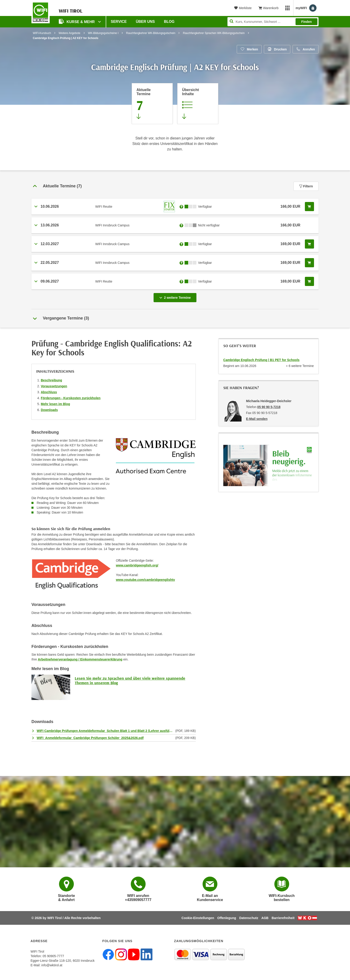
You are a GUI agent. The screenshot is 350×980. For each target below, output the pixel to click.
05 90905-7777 (53, 956)
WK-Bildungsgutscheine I (103, 33)
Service (119, 22)
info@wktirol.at (52, 965)
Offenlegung (227, 918)
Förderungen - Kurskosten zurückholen (71, 398)
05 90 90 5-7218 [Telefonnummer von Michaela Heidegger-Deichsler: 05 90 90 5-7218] (269, 407)
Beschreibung (51, 380)
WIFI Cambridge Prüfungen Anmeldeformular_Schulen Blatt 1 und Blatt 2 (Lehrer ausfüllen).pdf (105, 731)
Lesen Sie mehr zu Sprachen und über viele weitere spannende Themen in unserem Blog (130, 680)
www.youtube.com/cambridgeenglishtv (145, 580)
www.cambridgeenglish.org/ (137, 565)
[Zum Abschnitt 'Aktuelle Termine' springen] (152, 104)
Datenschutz (249, 918)
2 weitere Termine (176, 296)
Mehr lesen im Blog (55, 404)
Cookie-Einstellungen (198, 918)
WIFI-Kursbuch (42, 33)
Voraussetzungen (54, 386)
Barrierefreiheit (283, 918)
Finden (306, 22)
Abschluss (49, 392)
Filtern (306, 186)
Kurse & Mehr (77, 21)
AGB (265, 918)
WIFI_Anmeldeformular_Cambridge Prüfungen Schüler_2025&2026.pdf (90, 738)
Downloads (49, 410)
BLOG (169, 22)
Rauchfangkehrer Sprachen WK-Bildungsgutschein (214, 33)
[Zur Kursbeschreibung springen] (198, 104)
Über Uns (145, 22)
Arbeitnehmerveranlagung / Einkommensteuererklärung (80, 659)
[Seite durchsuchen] (273, 22)
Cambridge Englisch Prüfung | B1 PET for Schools (261, 360)
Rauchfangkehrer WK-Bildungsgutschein (151, 33)
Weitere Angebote (69, 33)
